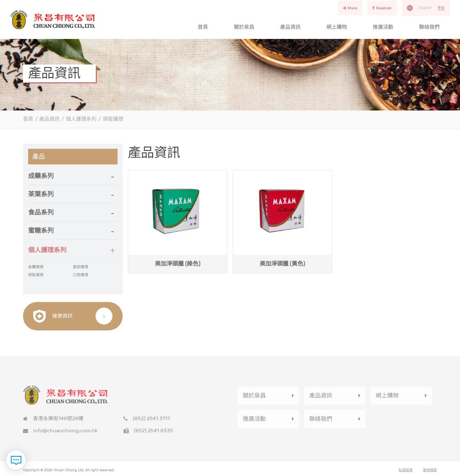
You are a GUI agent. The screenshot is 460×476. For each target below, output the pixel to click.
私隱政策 (406, 472)
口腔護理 (80, 277)
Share (350, 8)
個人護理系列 (81, 119)
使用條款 (430, 472)
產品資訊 (290, 27)
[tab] (73, 176)
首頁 (203, 27)
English (425, 8)
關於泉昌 (244, 27)
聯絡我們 (429, 27)
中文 (441, 8)
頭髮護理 (113, 119)
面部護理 (80, 269)
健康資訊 (53, 316)
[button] (73, 176)
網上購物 (337, 27)
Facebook (382, 8)
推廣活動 (383, 27)
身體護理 (36, 269)
